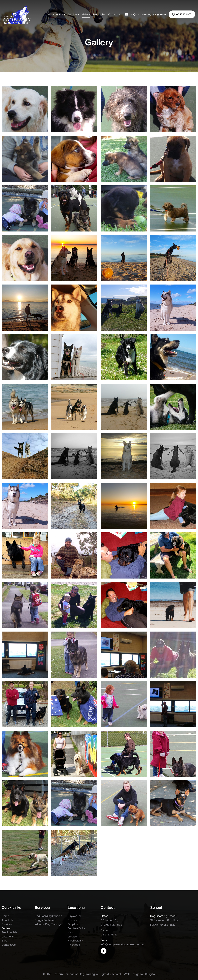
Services (73, 14)
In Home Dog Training (48, 924)
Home (47, 14)
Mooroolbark (76, 940)
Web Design (132, 974)
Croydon (73, 924)
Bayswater (74, 916)
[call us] (182, 14)
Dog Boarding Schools (48, 916)
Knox (71, 932)
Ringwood (74, 945)
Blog (5, 940)
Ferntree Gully (76, 928)
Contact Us (114, 14)
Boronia (72, 920)
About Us (58, 14)
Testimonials (99, 14)
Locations (8, 936)
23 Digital (150, 974)
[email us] (146, 14)
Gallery (86, 14)
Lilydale (72, 936)
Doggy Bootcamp (45, 920)
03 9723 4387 (109, 934)
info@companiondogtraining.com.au (123, 944)
